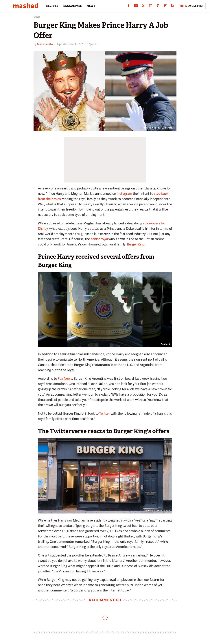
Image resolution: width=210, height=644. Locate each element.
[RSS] (173, 6)
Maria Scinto (45, 44)
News (37, 17)
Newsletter (192, 6)
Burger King (136, 244)
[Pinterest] (158, 6)
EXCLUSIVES (73, 6)
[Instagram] (151, 6)
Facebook (165, 344)
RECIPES (52, 6)
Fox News (65, 378)
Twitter (105, 413)
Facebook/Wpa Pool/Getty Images (158, 128)
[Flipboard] (165, 6)
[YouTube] (136, 6)
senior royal (99, 239)
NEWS (91, 6)
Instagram (124, 194)
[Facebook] (129, 6)
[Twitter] (143, 6)
